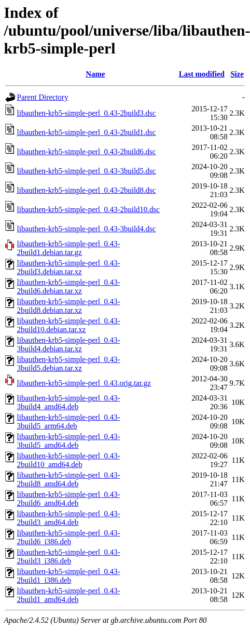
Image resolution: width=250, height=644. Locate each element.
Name (96, 74)
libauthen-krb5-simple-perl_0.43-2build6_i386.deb (69, 537)
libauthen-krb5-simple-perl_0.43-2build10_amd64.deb (69, 460)
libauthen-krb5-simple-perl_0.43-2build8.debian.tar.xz (69, 306)
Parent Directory (42, 97)
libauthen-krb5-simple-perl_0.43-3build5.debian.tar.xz (69, 364)
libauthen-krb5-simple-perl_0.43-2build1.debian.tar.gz (69, 248)
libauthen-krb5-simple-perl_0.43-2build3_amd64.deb (69, 518)
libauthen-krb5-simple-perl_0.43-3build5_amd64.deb (69, 441)
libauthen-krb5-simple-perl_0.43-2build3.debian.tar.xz (69, 267)
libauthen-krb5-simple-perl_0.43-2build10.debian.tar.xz (69, 325)
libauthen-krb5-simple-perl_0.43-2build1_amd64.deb (69, 595)
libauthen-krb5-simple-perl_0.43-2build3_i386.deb (69, 557)
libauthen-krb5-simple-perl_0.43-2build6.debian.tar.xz (69, 287)
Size (237, 74)
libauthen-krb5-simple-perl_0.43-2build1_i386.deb (69, 576)
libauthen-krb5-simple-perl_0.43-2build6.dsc (86, 152)
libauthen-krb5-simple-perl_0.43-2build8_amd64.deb (69, 479)
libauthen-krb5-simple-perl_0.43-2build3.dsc (86, 113)
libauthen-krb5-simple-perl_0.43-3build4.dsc (86, 229)
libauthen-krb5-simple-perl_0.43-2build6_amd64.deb (69, 499)
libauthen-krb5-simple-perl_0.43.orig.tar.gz (84, 383)
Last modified (202, 74)
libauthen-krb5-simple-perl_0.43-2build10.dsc (88, 209)
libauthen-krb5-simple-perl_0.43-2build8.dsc (86, 190)
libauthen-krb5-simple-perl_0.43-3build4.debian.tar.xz (69, 344)
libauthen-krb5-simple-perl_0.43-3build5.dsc (86, 171)
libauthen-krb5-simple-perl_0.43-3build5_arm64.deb (69, 422)
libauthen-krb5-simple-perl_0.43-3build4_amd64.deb (69, 402)
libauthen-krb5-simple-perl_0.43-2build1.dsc (86, 132)
